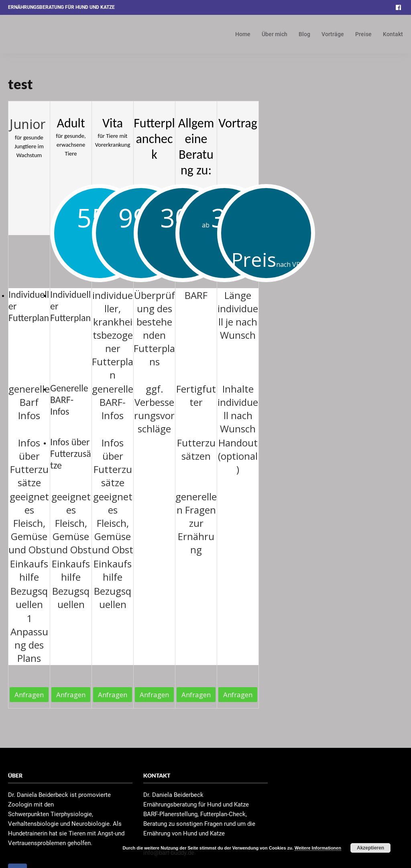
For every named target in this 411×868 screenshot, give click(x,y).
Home (243, 34)
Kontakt (393, 34)
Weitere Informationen (318, 848)
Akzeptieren (370, 848)
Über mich (275, 34)
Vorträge (333, 34)
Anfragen (29, 695)
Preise (363, 34)
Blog (304, 34)
